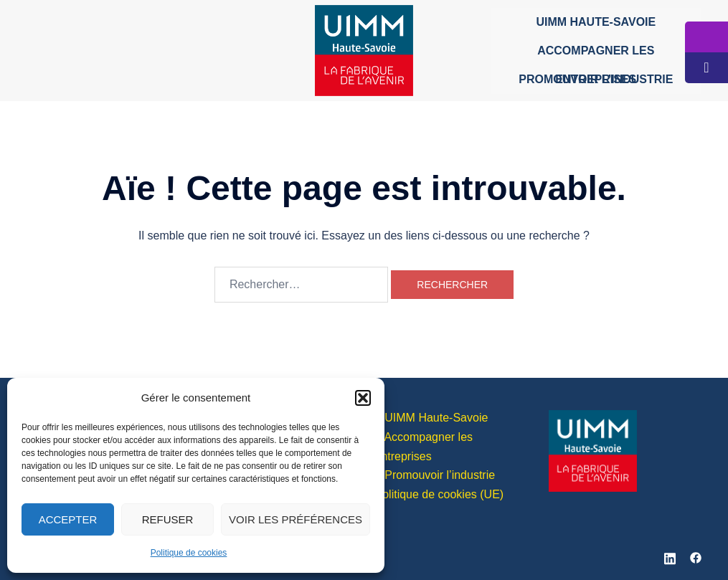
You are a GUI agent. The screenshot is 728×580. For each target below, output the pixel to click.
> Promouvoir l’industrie (435, 475)
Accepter (68, 519)
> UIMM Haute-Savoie (432, 418)
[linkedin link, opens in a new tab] (670, 557)
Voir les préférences (296, 519)
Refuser (168, 519)
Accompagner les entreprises (596, 55)
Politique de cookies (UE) (440, 494)
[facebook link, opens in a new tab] (696, 557)
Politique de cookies (189, 553)
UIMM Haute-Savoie (596, 22)
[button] (363, 398)
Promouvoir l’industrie (596, 79)
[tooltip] (706, 37)
